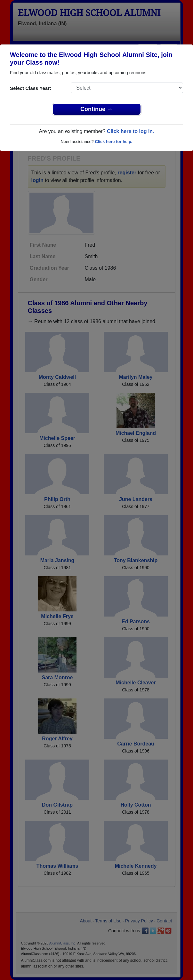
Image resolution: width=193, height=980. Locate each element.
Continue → (96, 109)
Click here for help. (113, 142)
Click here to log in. (131, 131)
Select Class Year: (31, 88)
